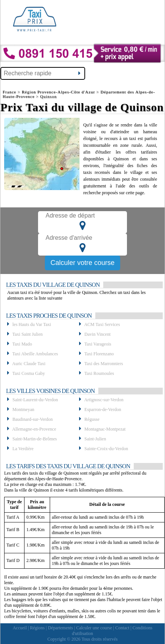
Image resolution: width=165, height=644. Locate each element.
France (10, 92)
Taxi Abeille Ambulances (35, 354)
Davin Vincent (97, 334)
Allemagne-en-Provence (34, 429)
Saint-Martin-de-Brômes (35, 439)
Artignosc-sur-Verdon (104, 400)
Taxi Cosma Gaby (29, 373)
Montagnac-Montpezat (105, 429)
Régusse (92, 419)
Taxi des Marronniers (104, 364)
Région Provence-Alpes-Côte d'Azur (58, 92)
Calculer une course (94, 628)
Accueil (20, 628)
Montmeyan (23, 410)
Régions (37, 628)
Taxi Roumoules (99, 373)
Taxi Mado (22, 344)
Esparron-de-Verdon (103, 410)
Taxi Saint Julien (27, 334)
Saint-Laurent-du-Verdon (35, 400)
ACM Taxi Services (102, 324)
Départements (60, 628)
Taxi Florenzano (99, 354)
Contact (122, 628)
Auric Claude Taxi (29, 364)
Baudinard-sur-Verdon (33, 419)
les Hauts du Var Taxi (32, 324)
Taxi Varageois (98, 344)
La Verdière (23, 449)
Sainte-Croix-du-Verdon (106, 449)
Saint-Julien (95, 439)
